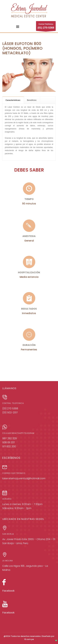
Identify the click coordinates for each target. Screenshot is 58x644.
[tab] (13, 100)
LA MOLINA (8, 561)
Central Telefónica (46, 27)
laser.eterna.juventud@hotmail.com (24, 478)
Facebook (8, 591)
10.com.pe (29, 639)
